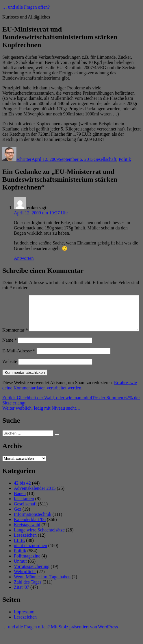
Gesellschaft (105, 159)
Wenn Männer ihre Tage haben (42, 589)
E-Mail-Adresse (19, 363)
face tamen (24, 511)
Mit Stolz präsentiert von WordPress (84, 639)
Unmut (20, 573)
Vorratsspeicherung (32, 578)
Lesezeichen (25, 547)
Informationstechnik (33, 526)
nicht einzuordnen (30, 558)
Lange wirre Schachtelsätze (39, 542)
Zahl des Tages (28, 594)
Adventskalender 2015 (35, 500)
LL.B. (19, 552)
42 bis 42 (22, 495)
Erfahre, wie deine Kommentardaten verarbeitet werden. (70, 397)
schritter (24, 159)
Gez (18, 521)
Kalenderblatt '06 (30, 532)
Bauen (20, 506)
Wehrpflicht (25, 584)
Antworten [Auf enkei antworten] (24, 258)
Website (10, 374)
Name (10, 352)
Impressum (24, 624)
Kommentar (15, 298)
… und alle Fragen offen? (26, 7)
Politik (125, 159)
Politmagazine (27, 568)
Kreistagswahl (27, 537)
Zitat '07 (22, 599)
